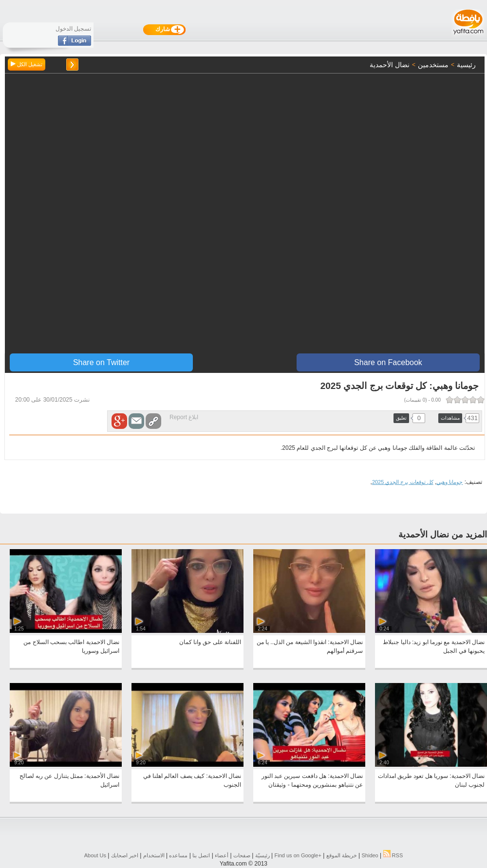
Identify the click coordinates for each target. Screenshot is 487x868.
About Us (95, 855)
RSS (393, 855)
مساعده (178, 855)
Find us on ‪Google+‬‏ (298, 855)
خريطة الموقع (342, 855)
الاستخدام (154, 855)
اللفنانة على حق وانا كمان (210, 642)
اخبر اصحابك (125, 855)
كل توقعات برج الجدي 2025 (403, 482)
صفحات (242, 855)
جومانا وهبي (450, 482)
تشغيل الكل (27, 64)
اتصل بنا (201, 855)
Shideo (370, 855)
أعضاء (222, 855)
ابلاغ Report (184, 417)
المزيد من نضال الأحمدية (443, 535)
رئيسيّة (262, 855)
